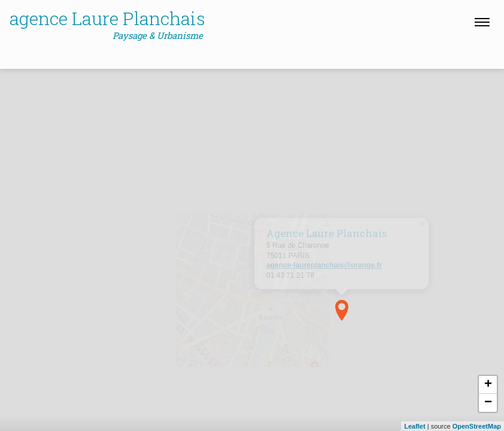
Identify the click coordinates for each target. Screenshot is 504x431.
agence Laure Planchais (107, 25)
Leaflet (415, 426)
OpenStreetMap (477, 426)
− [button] (488, 403)
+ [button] (488, 385)
